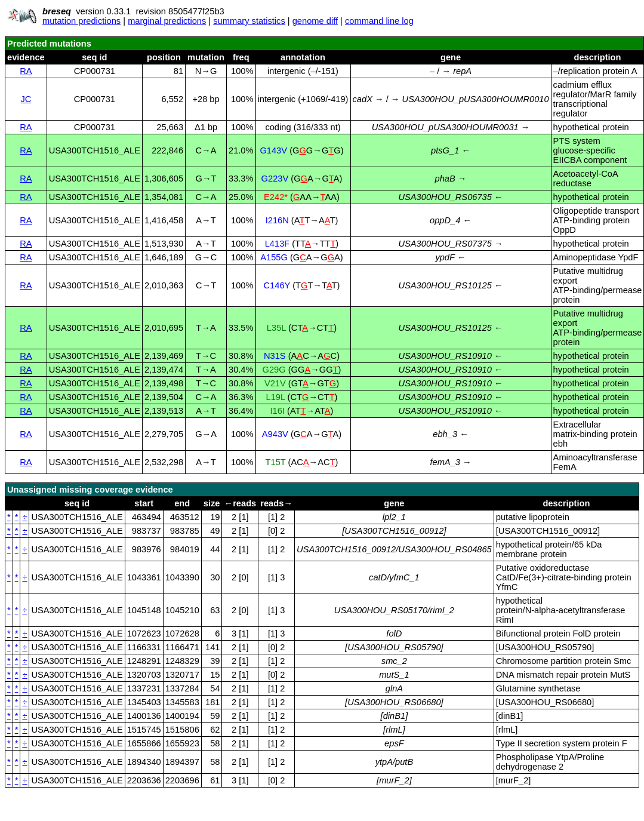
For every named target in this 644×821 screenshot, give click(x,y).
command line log (379, 21)
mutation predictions (81, 21)
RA (26, 71)
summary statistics (249, 21)
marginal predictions (167, 21)
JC (26, 99)
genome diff (315, 21)
